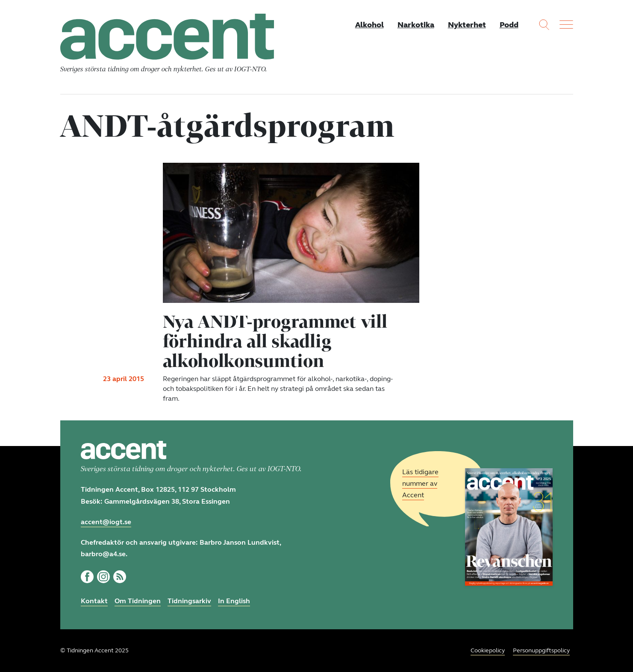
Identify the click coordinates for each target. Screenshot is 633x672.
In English (234, 601)
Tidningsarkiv (189, 601)
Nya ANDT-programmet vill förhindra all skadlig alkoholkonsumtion (275, 341)
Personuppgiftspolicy (541, 650)
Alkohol (369, 25)
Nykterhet (467, 25)
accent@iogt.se (106, 522)
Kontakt (94, 601)
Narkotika (416, 25)
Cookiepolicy (488, 650)
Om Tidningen (138, 601)
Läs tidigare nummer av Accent (420, 483)
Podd (509, 25)
